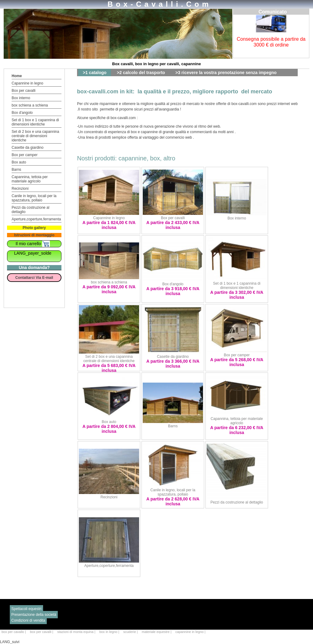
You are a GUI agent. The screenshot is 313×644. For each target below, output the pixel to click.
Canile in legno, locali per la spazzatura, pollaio (34, 198)
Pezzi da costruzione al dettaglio (237, 502)
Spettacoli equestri (26, 609)
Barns (16, 170)
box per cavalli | (42, 632)
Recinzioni (20, 189)
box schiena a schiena (30, 105)
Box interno (21, 98)
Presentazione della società (34, 615)
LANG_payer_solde (33, 253)
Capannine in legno (27, 83)
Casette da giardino (28, 148)
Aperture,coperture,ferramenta (36, 219)
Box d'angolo (22, 113)
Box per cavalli (24, 91)
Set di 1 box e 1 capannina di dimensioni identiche (35, 122)
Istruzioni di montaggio (34, 235)
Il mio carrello (33, 244)
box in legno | (110, 632)
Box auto (19, 162)
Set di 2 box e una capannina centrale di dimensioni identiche (35, 136)
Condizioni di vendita (28, 620)
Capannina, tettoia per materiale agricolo (30, 179)
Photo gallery (34, 228)
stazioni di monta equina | (77, 632)
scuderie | (131, 632)
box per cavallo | (14, 632)
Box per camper (25, 155)
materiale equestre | (157, 632)
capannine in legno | (190, 632)
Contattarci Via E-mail (34, 278)
